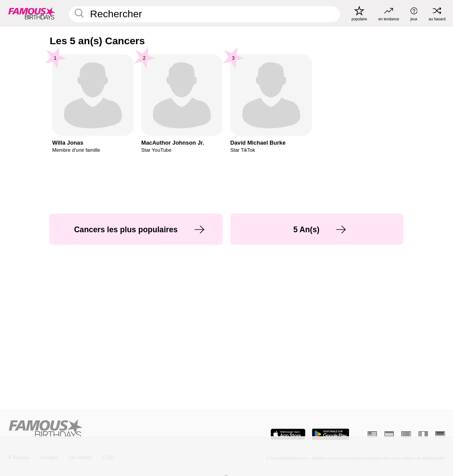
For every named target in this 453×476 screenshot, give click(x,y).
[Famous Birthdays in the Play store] (331, 434)
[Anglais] (372, 434)
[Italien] (423, 434)
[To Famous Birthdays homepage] (32, 13)
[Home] (115, 430)
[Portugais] (406, 434)
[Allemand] (440, 434)
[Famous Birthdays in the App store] (288, 434)
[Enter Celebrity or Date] (205, 14)
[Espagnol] (389, 434)
